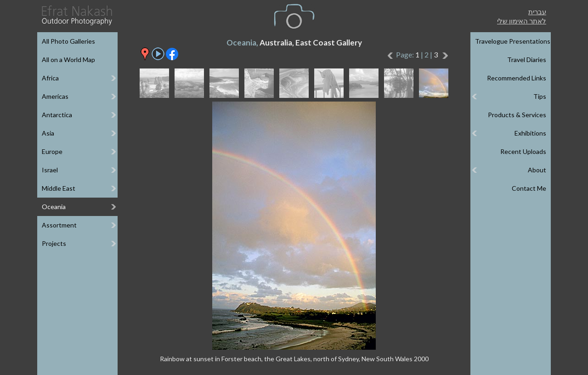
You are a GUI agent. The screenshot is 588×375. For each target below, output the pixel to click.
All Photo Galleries (68, 41)
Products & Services (517, 115)
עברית (537, 11)
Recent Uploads (523, 151)
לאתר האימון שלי (522, 21)
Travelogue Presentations (513, 41)
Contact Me (529, 188)
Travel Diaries (527, 60)
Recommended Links (517, 78)
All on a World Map (68, 60)
